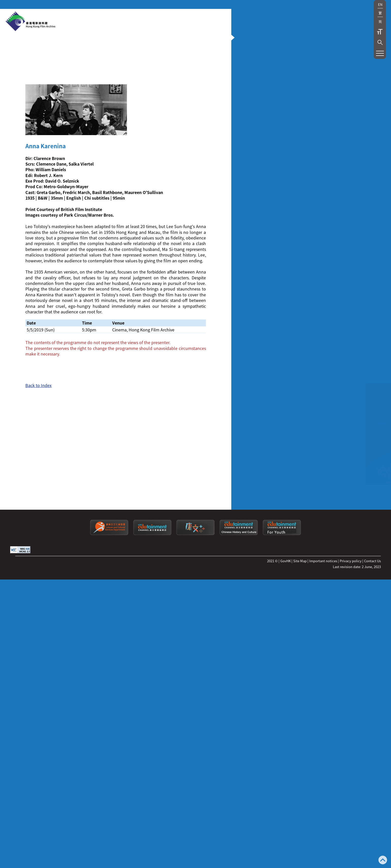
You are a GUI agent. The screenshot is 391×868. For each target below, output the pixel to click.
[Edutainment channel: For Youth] (282, 747)
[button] (380, 42)
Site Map (300, 774)
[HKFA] (30, 22)
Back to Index (38, 558)
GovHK (286, 774)
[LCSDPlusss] (195, 747)
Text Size (380, 32)
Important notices (323, 774)
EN (380, 4)
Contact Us (372, 774)
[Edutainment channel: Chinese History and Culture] (239, 747)
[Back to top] (383, 861)
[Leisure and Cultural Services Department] (109, 747)
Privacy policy (351, 774)
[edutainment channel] (152, 747)
